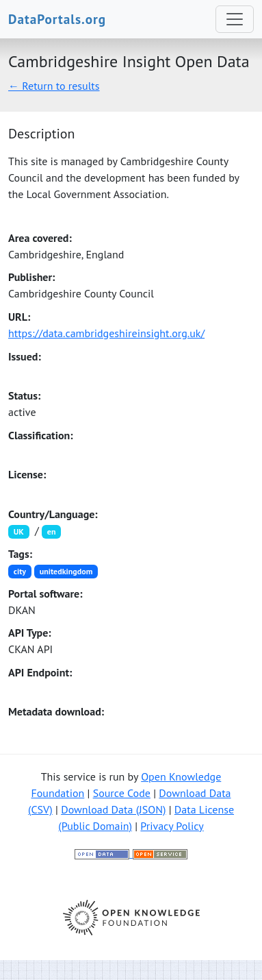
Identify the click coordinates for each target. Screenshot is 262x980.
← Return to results (54, 86)
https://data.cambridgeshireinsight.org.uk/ (106, 333)
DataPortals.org (57, 19)
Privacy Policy (172, 826)
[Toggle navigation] (235, 19)
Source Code (122, 793)
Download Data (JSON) (113, 809)
